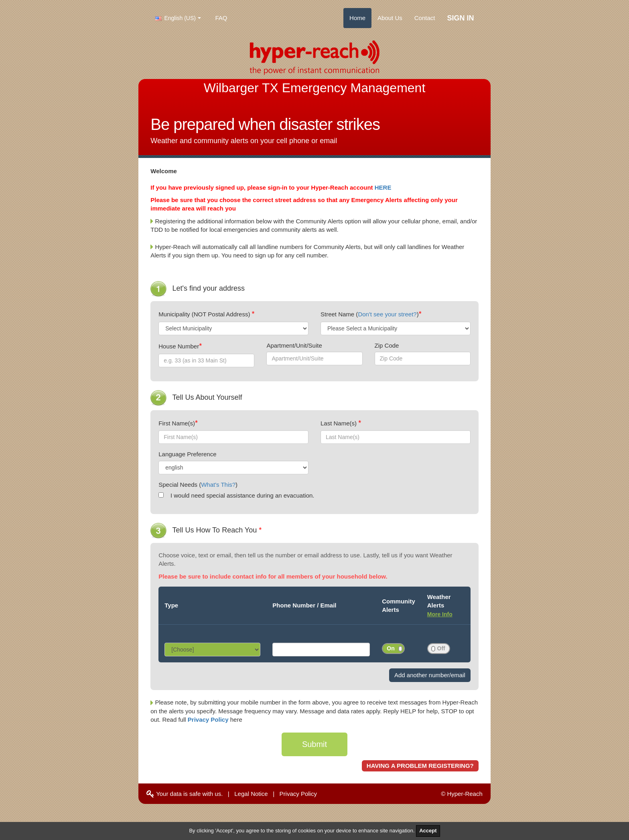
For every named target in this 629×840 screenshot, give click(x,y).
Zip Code (387, 345)
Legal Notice (251, 794)
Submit (314, 744)
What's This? (218, 485)
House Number (179, 346)
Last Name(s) (339, 423)
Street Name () (370, 314)
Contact (425, 18)
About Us (390, 18)
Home (357, 18)
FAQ (221, 18)
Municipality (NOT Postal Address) (205, 314)
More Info (440, 614)
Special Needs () (198, 485)
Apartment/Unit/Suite (294, 345)
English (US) (176, 18)
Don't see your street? (387, 314)
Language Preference (187, 454)
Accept (428, 831)
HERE (383, 187)
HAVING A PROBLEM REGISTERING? (420, 766)
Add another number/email (430, 675)
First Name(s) (177, 423)
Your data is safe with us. (185, 794)
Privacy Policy (209, 720)
